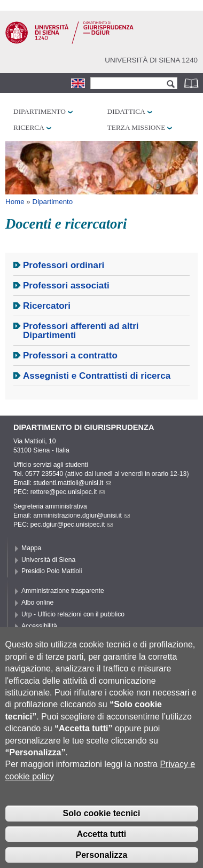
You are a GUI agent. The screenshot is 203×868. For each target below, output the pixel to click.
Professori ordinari (64, 265)
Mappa (31, 548)
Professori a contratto (70, 355)
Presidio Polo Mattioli (52, 571)
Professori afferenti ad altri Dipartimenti (81, 331)
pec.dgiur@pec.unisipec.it (72, 525)
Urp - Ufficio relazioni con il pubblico (73, 614)
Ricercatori (47, 306)
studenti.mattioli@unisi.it (72, 483)
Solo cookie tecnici (102, 830)
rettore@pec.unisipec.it (68, 492)
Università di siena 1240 (151, 60)
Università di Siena (48, 560)
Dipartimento (40, 111)
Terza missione (136, 127)
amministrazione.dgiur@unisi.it (81, 515)
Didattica (126, 111)
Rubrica (192, 83)
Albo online (37, 603)
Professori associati (66, 286)
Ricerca (29, 127)
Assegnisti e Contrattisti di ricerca (97, 376)
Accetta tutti (101, 850)
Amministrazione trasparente (63, 591)
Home (15, 202)
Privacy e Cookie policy (55, 638)
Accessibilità (39, 626)
